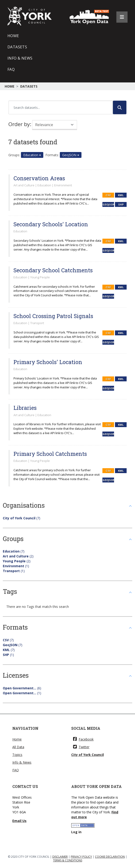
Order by (19, 124)
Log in (76, 832)
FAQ (11, 69)
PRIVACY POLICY (81, 857)
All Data (18, 747)
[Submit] (120, 107)
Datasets (17, 47)
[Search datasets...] (61, 107)
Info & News (20, 58)
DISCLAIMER (60, 857)
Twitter (81, 747)
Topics (17, 755)
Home (13, 36)
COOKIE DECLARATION (110, 857)
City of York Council (88, 755)
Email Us (19, 821)
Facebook (83, 739)
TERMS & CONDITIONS (68, 860)
